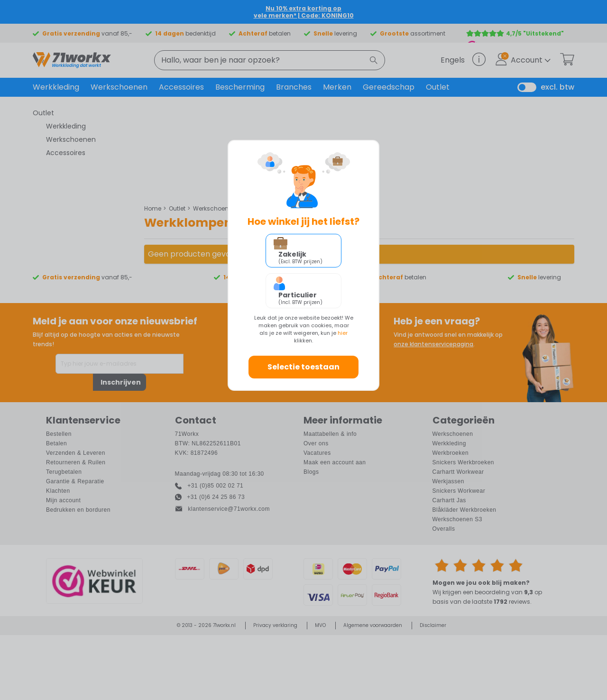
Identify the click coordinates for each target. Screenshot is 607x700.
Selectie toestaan (303, 367)
